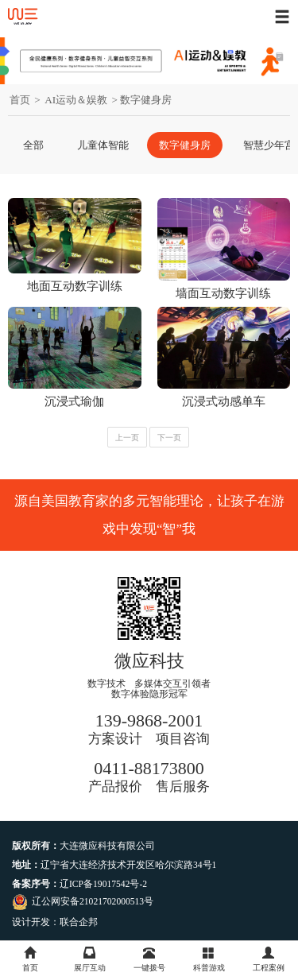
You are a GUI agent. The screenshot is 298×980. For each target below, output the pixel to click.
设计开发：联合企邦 (55, 922)
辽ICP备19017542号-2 (103, 884)
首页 (20, 100)
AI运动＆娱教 (76, 100)
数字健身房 (185, 145)
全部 (33, 145)
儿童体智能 (103, 145)
